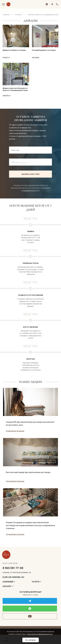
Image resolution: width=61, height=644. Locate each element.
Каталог (19, 15)
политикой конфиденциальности (40, 634)
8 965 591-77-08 (13, 568)
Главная (6, 15)
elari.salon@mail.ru (13, 577)
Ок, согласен (31, 640)
